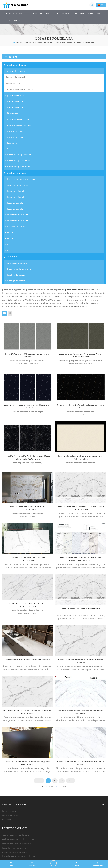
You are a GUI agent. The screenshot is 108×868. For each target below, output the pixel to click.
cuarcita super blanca (17, 185)
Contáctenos (20, 21)
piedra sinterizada (64, 43)
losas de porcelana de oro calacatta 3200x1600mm (27, 567)
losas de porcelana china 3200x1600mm (81, 618)
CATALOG (6, 21)
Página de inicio (22, 43)
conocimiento (95, 14)
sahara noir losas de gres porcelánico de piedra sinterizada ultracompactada (81, 408)
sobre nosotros (18, 14)
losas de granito (14, 203)
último (71, 798)
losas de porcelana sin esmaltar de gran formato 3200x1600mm (81, 514)
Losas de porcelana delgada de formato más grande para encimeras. (81, 567)
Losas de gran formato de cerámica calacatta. (27, 673)
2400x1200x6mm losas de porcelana (20, 89)
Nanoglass (11, 113)
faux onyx (11, 143)
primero (39, 798)
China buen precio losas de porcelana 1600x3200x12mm (27, 614)
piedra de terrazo (15, 101)
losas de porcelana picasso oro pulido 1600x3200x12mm (27, 514)
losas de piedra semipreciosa (20, 179)
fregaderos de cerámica (18, 269)
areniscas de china (15, 227)
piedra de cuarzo (14, 95)
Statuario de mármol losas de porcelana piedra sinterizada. (81, 725)
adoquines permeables (17, 161)
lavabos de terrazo (15, 275)
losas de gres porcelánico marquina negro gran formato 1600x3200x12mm (27, 408)
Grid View (4, 314)
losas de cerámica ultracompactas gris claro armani (27, 356)
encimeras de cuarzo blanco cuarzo (19, 856)
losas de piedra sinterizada (16, 77)
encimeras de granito (17, 215)
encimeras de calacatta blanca (17, 852)
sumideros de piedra (16, 263)
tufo (8, 244)
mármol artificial (14, 131)
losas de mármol (14, 191)
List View (10, 314)
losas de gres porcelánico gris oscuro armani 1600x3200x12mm (81, 356)
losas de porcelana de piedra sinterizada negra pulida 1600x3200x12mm (27, 461)
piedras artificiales (40, 14)
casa (4, 14)
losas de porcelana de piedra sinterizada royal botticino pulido (81, 461)
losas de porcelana (13, 83)
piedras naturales (63, 14)
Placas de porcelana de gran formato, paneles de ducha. (81, 778)
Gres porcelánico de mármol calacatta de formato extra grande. (27, 725)
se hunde (80, 14)
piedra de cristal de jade (18, 119)
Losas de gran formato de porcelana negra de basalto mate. (27, 778)
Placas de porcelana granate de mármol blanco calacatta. (81, 673)
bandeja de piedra (15, 281)
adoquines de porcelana (18, 155)
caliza (9, 233)
